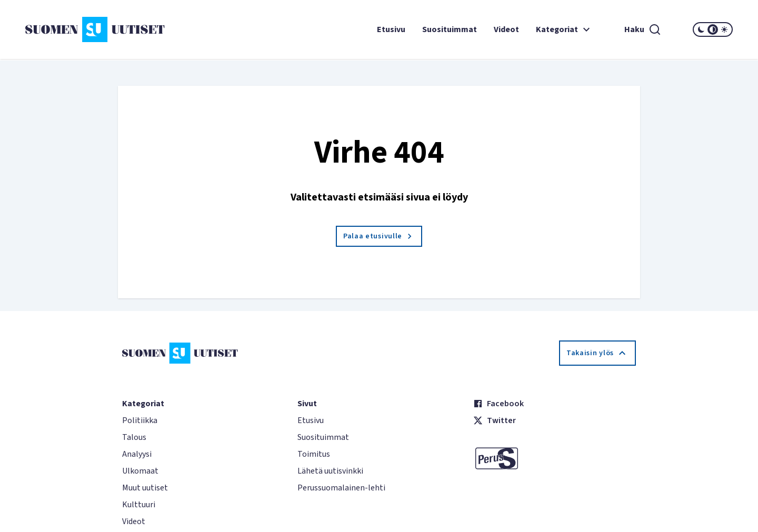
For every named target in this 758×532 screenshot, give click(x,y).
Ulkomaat (140, 471)
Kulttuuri (139, 505)
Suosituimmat (450, 29)
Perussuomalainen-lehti (341, 488)
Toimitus (314, 454)
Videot (506, 29)
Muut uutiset (145, 488)
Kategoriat (564, 29)
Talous (134, 437)
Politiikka (140, 420)
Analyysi (137, 454)
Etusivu (391, 29)
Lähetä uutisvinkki (330, 471)
